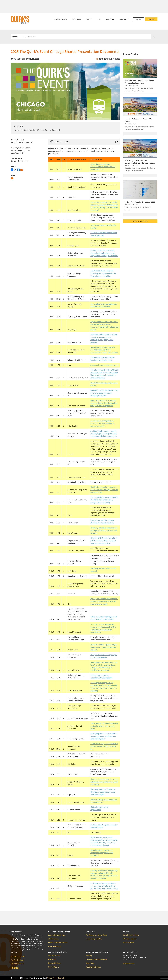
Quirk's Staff (19, 59)
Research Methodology (20, 161)
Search (15, 37)
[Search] (86, 37)
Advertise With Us (17, 964)
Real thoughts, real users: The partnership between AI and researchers (140, 162)
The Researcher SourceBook (96, 935)
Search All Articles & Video (58, 943)
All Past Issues (53, 939)
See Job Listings (54, 955)
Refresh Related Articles (140, 221)
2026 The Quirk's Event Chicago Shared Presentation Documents (140, 82)
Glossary (89, 955)
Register (151, 19)
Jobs (99, 19)
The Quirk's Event (17, 960)
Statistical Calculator (93, 967)
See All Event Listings (131, 935)
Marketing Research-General (22, 142)
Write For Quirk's (54, 946)
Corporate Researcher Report (97, 959)
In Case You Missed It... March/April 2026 (140, 202)
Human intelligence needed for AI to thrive (138, 120)
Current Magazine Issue (57, 935)
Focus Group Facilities (94, 939)
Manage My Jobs (54, 963)
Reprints (61, 978)
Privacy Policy (52, 978)
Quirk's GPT (124, 19)
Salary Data (90, 963)
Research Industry (18, 150)
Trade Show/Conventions (20, 152)
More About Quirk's (18, 956)
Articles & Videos (61, 19)
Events (89, 19)
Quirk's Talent (53, 967)
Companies (77, 19)
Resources (110, 19)
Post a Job (52, 959)
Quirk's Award (128, 943)
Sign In (138, 19)
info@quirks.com (129, 963)
